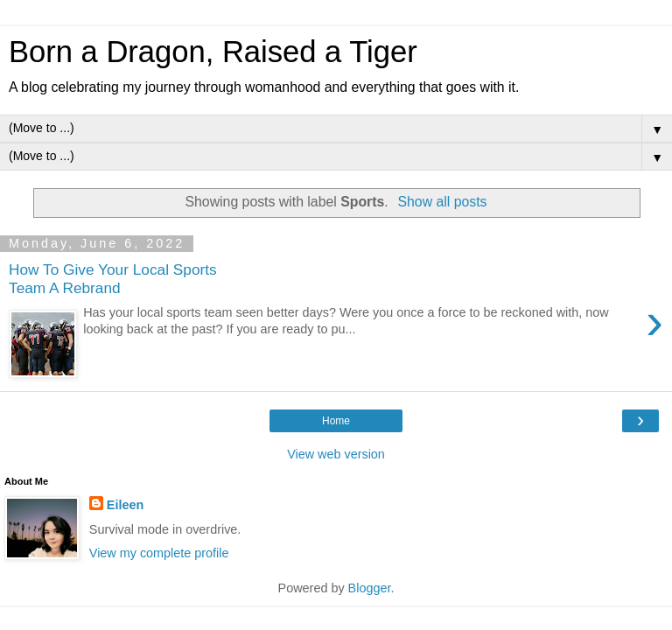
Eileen (125, 505)
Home (336, 421)
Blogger (370, 588)
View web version (336, 454)
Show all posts (442, 202)
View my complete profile (159, 553)
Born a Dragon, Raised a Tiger (213, 52)
